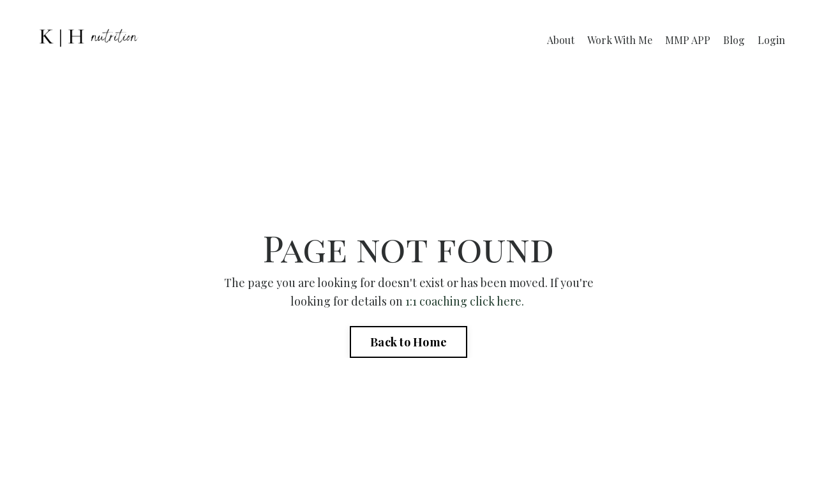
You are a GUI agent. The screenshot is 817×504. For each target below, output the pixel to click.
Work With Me (620, 40)
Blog (734, 40)
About (561, 40)
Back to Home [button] (408, 342)
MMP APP (688, 40)
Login (771, 40)
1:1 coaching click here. (466, 301)
